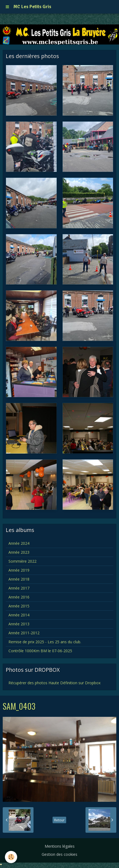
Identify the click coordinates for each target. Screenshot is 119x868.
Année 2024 (19, 543)
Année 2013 (19, 624)
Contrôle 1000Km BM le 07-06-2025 (40, 651)
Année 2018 (19, 579)
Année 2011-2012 (24, 633)
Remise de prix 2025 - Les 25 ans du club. (45, 642)
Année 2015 (19, 606)
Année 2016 (19, 597)
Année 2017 (19, 588)
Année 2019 (19, 570)
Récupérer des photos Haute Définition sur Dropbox (54, 683)
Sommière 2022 (22, 561)
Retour (59, 820)
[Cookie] (11, 857)
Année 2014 (19, 615)
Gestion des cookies (59, 854)
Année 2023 (19, 552)
